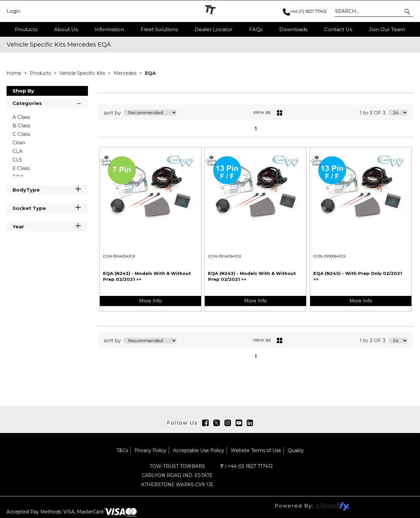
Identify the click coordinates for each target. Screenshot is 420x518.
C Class (21, 134)
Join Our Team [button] (387, 29)
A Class (21, 117)
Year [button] (47, 226)
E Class (21, 168)
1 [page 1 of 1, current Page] (256, 129)
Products (26, 29)
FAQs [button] (256, 29)
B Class (21, 125)
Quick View (106, 161)
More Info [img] (150, 301)
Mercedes (126, 73)
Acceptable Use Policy (199, 450)
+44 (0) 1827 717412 (246, 466)
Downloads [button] (293, 29)
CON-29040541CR (225, 256)
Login (13, 11)
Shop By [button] (23, 91)
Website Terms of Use (256, 450)
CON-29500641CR (330, 256)
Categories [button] (47, 103)
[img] (205, 423)
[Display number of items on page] (398, 113)
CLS (17, 160)
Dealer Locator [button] (213, 29)
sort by (112, 113)
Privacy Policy (150, 450)
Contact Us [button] (338, 29)
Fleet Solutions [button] (159, 29)
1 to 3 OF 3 (373, 113)
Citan (19, 143)
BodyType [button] (47, 189)
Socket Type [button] (47, 208)
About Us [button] (66, 29)
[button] (408, 11)
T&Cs (122, 450)
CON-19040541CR (119, 256)
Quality (296, 450)
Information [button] (109, 29)
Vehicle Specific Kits (83, 73)
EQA (150, 73)
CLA (18, 151)
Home (15, 73)
